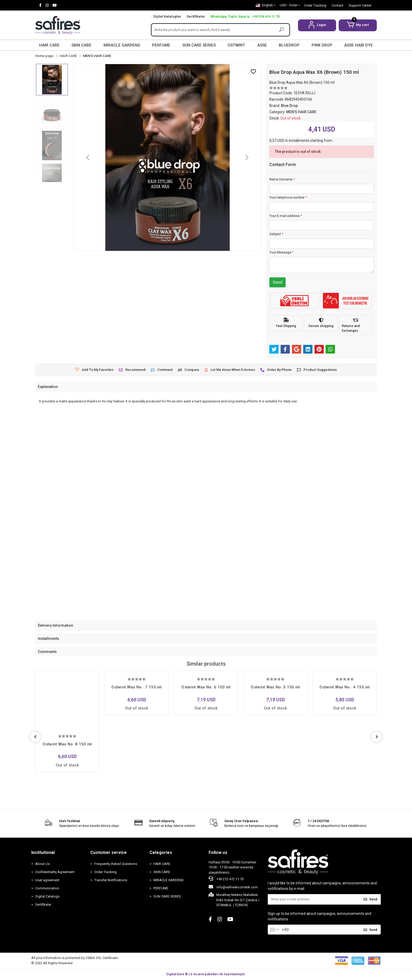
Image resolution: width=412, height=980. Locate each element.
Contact (338, 5)
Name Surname (282, 179)
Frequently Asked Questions (116, 864)
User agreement (47, 880)
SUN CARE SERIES (199, 45)
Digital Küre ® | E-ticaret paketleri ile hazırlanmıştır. (206, 974)
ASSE (262, 45)
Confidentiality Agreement (55, 872)
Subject (276, 234)
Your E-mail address (286, 216)
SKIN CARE (81, 45)
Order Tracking (315, 5)
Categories (161, 852)
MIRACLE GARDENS (122, 45)
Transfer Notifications (111, 880)
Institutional (43, 852)
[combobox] (274, 930)
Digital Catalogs (47, 896)
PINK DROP (322, 45)
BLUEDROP (289, 45)
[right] (377, 737)
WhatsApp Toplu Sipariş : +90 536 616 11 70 (245, 16)
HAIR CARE (49, 45)
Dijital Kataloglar (167, 16)
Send (277, 282)
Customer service (109, 852)
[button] (317, 25)
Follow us (218, 852)
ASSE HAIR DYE (359, 45)
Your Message (281, 252)
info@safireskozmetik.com (233, 887)
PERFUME (161, 45)
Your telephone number (288, 197)
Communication (47, 888)
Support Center (360, 5)
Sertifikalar (196, 16)
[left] (35, 737)
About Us (42, 864)
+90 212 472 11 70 (226, 879)
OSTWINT (236, 45)
